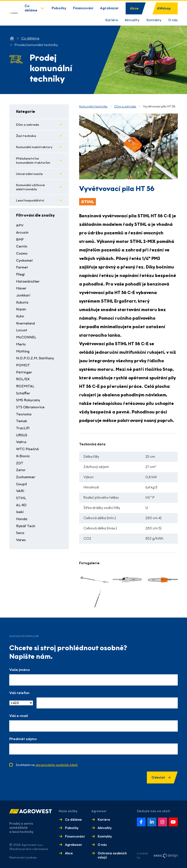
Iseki (20, 512)
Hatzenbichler (28, 281)
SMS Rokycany (28, 400)
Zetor (21, 470)
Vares (21, 540)
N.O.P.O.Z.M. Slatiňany (35, 358)
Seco (20, 533)
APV (20, 225)
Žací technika (26, 136)
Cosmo (22, 253)
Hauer (21, 288)
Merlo (21, 344)
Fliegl (20, 274)
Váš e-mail (19, 716)
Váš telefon (19, 693)
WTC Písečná (27, 449)
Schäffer (23, 393)
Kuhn (20, 316)
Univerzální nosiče (29, 174)
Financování (83, 8)
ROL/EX (23, 379)
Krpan (21, 309)
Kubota (22, 302)
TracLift (23, 428)
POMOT (23, 365)
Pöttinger (24, 372)
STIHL (21, 498)
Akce (134, 8)
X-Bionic (23, 456)
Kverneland (25, 323)
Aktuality (132, 20)
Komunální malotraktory (34, 147)
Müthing (23, 351)
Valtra (21, 442)
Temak (22, 421)
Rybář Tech (26, 526)
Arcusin (22, 233)
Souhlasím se (47, 765)
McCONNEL (26, 337)
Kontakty (154, 20)
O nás (173, 20)
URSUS (22, 435)
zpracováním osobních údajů (57, 765)
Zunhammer (26, 477)
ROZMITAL (25, 386)
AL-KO (21, 505)
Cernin (22, 246)
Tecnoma (24, 414)
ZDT (20, 463)
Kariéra (112, 20)
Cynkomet (24, 261)
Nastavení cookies (23, 857)
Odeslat (161, 777)
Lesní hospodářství (30, 200)
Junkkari (23, 295)
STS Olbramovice (30, 407)
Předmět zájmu (23, 739)
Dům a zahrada (28, 125)
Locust (22, 330)
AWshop (164, 8)
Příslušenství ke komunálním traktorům (33, 161)
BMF (20, 240)
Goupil (21, 484)
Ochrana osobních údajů (112, 855)
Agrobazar (109, 8)
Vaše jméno (19, 670)
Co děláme (31, 8)
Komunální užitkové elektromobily (30, 187)
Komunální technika (93, 106)
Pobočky (59, 8)
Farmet (22, 267)
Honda (22, 519)
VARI (20, 491)
